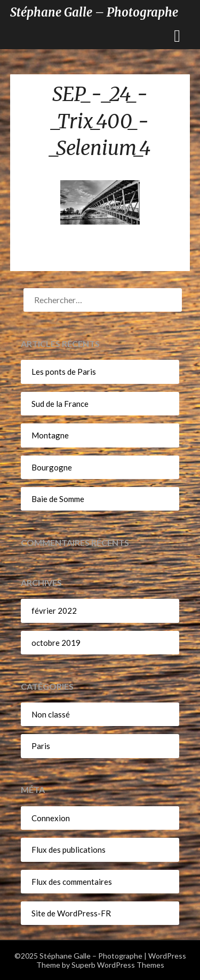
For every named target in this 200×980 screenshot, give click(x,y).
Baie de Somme (58, 499)
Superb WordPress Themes (118, 965)
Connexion (51, 818)
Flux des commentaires (72, 882)
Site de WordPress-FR (71, 913)
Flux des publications (69, 850)
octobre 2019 (56, 643)
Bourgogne (52, 467)
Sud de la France (60, 404)
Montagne (50, 435)
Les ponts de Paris (64, 372)
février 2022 (54, 611)
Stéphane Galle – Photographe (94, 12)
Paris (41, 746)
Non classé (51, 714)
